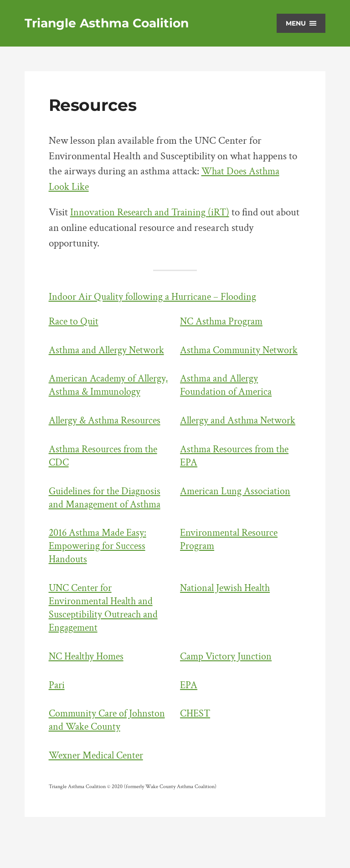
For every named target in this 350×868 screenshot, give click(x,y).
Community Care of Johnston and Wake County (109, 747)
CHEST (196, 740)
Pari (57, 712)
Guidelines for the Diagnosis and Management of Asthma (107, 524)
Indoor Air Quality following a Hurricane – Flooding (157, 297)
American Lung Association (237, 518)
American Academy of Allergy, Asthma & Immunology (94, 405)
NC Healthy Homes (88, 683)
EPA (189, 712)
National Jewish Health (227, 614)
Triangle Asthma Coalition (109, 24)
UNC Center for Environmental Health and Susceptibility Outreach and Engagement (105, 634)
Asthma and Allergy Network (109, 350)
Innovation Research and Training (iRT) (153, 212)
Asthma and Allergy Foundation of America (227, 398)
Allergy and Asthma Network (240, 447)
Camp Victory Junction (227, 683)
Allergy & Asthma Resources (108, 447)
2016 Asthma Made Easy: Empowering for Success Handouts (100, 573)
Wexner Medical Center (98, 782)
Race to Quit (75, 322)
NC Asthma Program (224, 322)
